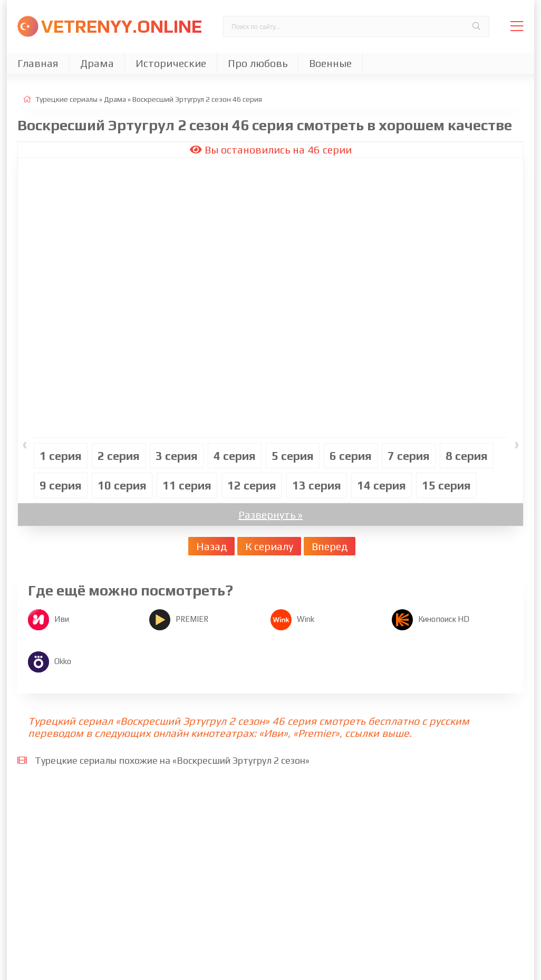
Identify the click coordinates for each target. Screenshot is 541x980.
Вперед (330, 546)
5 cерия (293, 456)
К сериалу (269, 546)
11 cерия (187, 485)
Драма (97, 63)
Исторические (171, 63)
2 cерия (119, 456)
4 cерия (235, 456)
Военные (330, 63)
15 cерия (446, 485)
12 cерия (252, 485)
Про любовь (258, 63)
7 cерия (409, 456)
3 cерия (177, 456)
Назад (211, 546)
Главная (38, 63)
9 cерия (61, 485)
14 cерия (381, 485)
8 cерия (467, 456)
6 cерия (351, 456)
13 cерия (317, 485)
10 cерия (122, 485)
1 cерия (61, 456)
